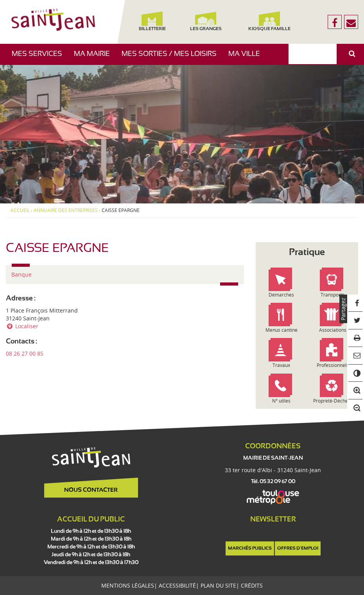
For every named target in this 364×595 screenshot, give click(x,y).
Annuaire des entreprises (66, 210)
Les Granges (206, 21)
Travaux (281, 365)
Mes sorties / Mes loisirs (172, 58)
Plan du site (218, 585)
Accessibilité (177, 585)
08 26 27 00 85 (25, 353)
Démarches (281, 295)
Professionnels (333, 365)
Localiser (22, 326)
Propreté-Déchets (333, 401)
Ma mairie (95, 58)
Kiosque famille (269, 21)
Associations (333, 330)
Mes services (40, 58)
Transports (333, 295)
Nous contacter (91, 490)
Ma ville (247, 58)
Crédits (252, 585)
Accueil (20, 210)
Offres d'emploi (298, 548)
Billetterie (152, 21)
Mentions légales (128, 585)
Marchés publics (250, 548)
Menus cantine (282, 330)
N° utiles (281, 401)
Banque (22, 274)
